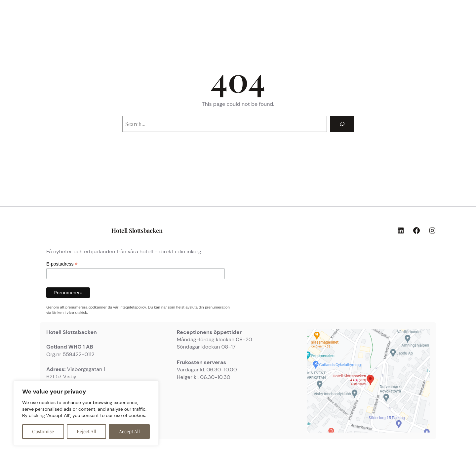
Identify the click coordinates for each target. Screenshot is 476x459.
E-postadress (62, 264)
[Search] (342, 124)
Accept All (129, 431)
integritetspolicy (133, 307)
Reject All (86, 431)
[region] (86, 413)
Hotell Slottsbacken (137, 230)
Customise (43, 431)
